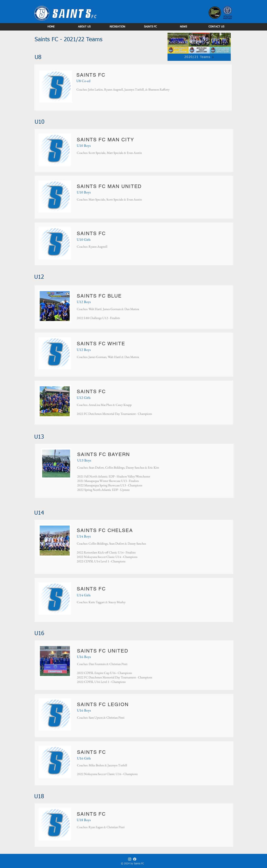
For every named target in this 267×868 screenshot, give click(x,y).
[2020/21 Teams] (199, 57)
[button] (84, 27)
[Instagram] (130, 859)
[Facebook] (135, 859)
